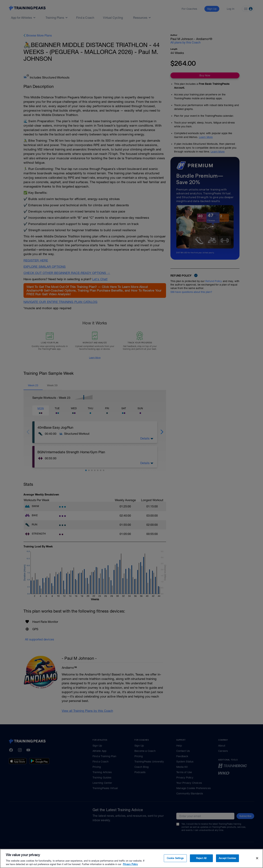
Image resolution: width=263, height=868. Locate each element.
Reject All (201, 858)
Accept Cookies (227, 858)
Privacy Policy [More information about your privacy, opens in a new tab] (130, 864)
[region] (131, 858)
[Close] (257, 858)
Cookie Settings (175, 858)
